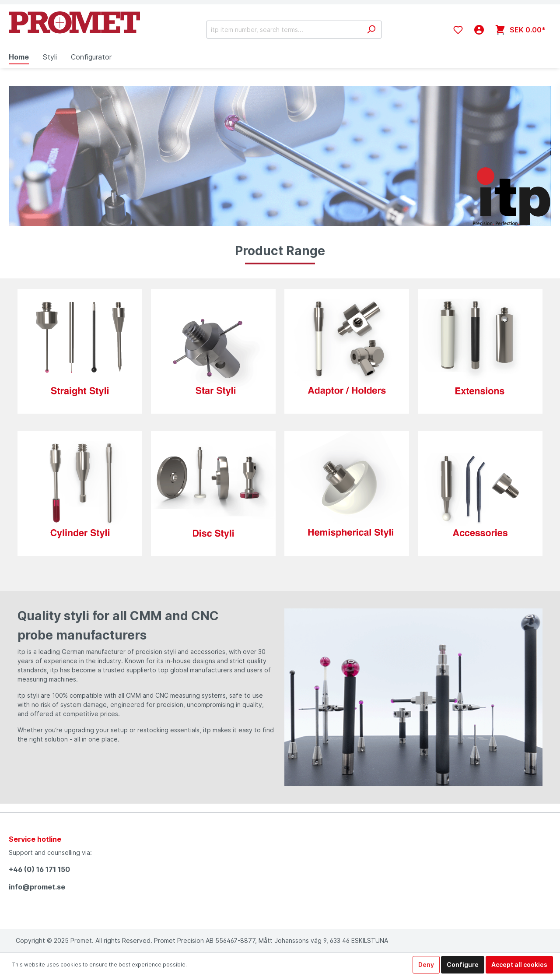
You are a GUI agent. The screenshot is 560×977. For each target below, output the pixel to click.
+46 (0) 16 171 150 (39, 869)
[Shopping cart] (520, 30)
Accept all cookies (519, 965)
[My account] (479, 30)
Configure (463, 965)
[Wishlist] (458, 30)
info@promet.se (37, 887)
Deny (426, 965)
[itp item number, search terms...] (284, 30)
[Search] (371, 30)
